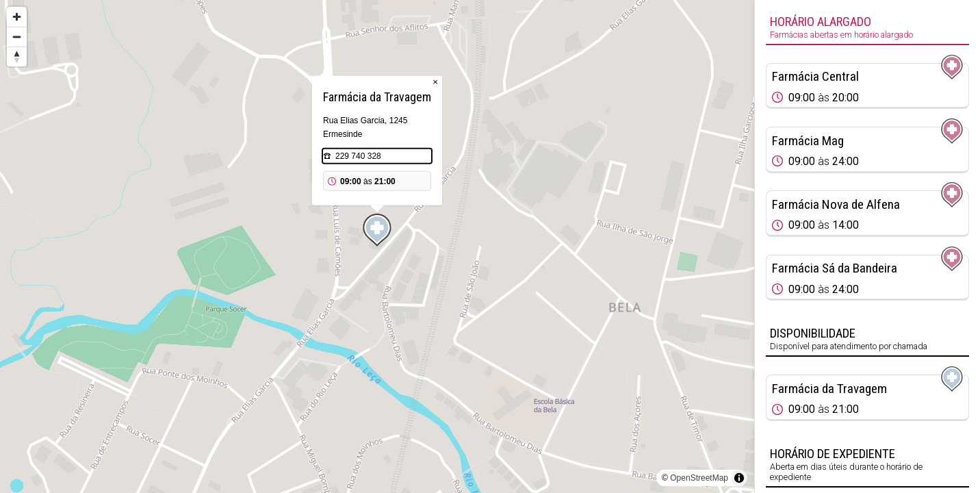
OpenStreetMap (699, 478)
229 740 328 (358, 156)
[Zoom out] (17, 37)
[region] (377, 246)
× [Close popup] (435, 82)
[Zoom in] (17, 17)
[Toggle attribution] (739, 478)
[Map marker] (377, 230)
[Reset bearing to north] (17, 56)
